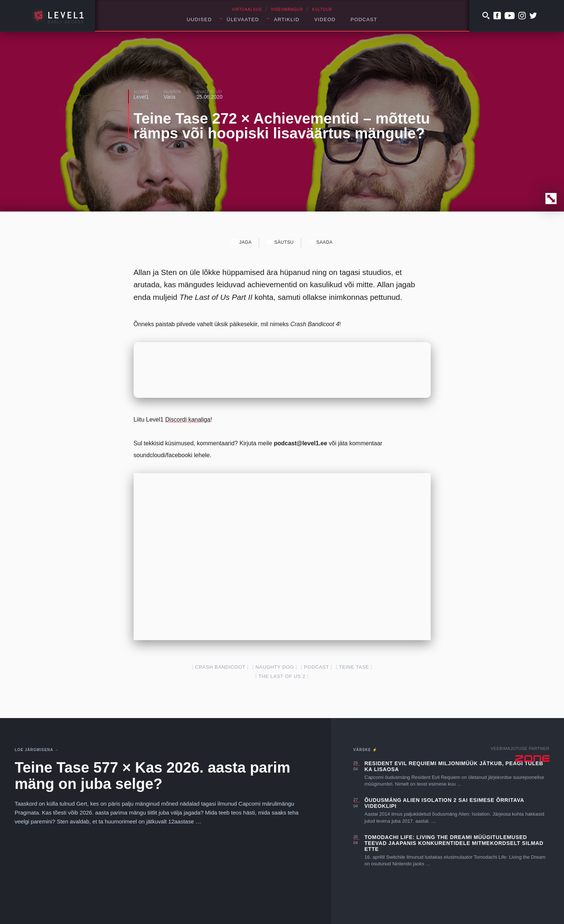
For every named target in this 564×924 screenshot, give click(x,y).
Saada (321, 242)
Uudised (199, 19)
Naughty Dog (275, 667)
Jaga (242, 242)
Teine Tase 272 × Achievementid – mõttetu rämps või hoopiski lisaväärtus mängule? (282, 126)
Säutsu (280, 242)
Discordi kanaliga (188, 420)
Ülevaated (243, 19)
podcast (317, 667)
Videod (325, 19)
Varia (170, 97)
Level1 (141, 97)
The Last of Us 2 (282, 676)
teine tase (354, 667)
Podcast (364, 19)
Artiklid (287, 19)
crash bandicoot (220, 667)
